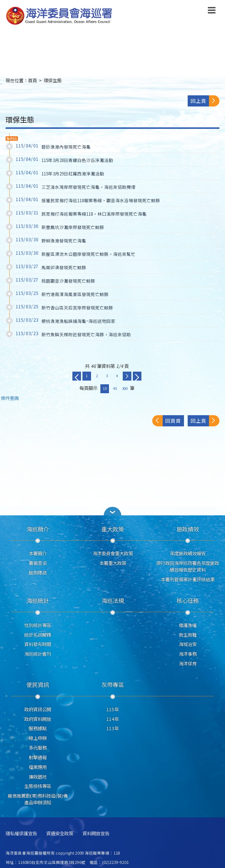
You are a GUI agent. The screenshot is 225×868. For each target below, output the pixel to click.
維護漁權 (188, 625)
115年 (112, 709)
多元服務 (38, 748)
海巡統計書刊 (38, 654)
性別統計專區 (38, 625)
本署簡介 (38, 553)
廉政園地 (38, 777)
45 (115, 388)
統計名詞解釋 (38, 635)
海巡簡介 (38, 529)
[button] (113, 511)
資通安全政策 (60, 834)
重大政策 (113, 529)
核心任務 (188, 600)
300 (125, 388)
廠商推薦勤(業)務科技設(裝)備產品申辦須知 (38, 799)
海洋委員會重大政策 (113, 553)
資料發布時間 (38, 644)
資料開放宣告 (96, 834)
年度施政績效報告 (188, 553)
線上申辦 (38, 738)
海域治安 (188, 644)
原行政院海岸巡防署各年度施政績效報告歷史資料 (188, 566)
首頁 (32, 80)
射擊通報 (38, 757)
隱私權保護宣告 (21, 834)
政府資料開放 (38, 719)
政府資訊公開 (38, 709)
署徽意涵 (38, 563)
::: (1, 84)
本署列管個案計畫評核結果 (188, 579)
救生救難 (188, 635)
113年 (112, 728)
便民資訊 (38, 684)
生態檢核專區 (38, 786)
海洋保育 (188, 664)
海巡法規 (113, 600)
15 (105, 388)
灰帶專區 (113, 684)
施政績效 (188, 529)
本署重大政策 (113, 563)
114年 (112, 719)
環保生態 (53, 80)
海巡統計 (38, 600)
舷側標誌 (38, 573)
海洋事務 (188, 654)
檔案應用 (38, 767)
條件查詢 (10, 398)
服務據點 (38, 728)
